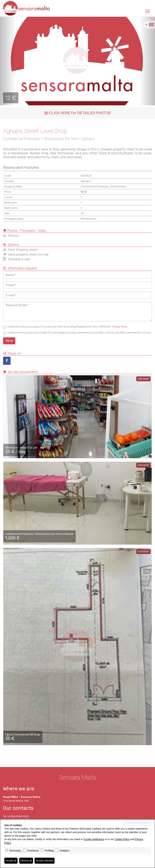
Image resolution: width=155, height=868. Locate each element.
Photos (11, 236)
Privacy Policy (120, 327)
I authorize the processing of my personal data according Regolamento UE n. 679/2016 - (65, 327)
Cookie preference (94, 839)
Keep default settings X (139, 823)
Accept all (11, 861)
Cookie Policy (122, 839)
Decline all (26, 861)
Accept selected (45, 861)
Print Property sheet (20, 250)
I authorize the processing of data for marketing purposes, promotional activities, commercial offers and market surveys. (77, 333)
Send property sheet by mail (26, 254)
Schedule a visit (17, 259)
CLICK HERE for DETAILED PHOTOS (78, 113)
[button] (8, 61)
